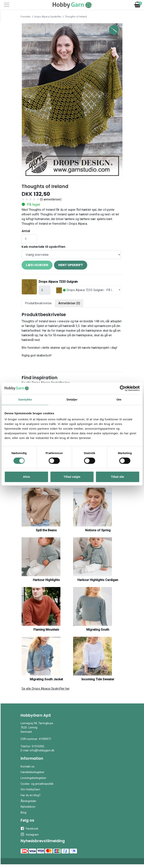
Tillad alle (118, 477)
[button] (29, 101)
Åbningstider (28, 801)
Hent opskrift (71, 265)
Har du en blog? (31, 795)
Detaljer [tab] (72, 399)
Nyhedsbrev (28, 807)
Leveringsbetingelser (33, 778)
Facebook (29, 828)
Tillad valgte (72, 477)
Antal (26, 231)
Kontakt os (27, 767)
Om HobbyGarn (30, 790)
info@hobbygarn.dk (42, 751)
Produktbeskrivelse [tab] (38, 303)
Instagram (30, 834)
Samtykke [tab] (25, 399)
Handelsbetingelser (33, 772)
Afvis (27, 477)
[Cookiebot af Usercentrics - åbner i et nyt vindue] (123, 388)
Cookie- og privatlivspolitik (37, 784)
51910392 (38, 746)
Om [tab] (119, 399)
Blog (23, 813)
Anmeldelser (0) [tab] (69, 303)
